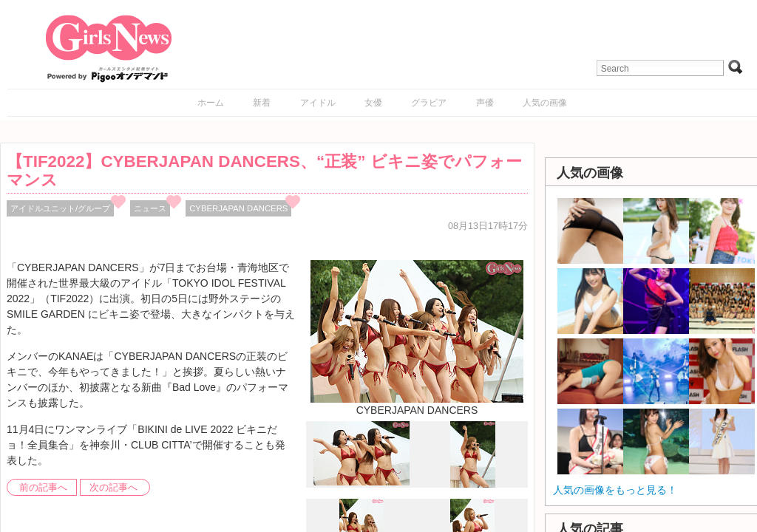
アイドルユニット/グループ (60, 208)
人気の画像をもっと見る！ (615, 490)
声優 (485, 103)
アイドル (318, 103)
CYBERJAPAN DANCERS (238, 208)
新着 (262, 103)
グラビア (429, 103)
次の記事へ (113, 488)
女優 (373, 103)
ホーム (211, 103)
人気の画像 (545, 103)
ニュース (150, 208)
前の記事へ (43, 488)
